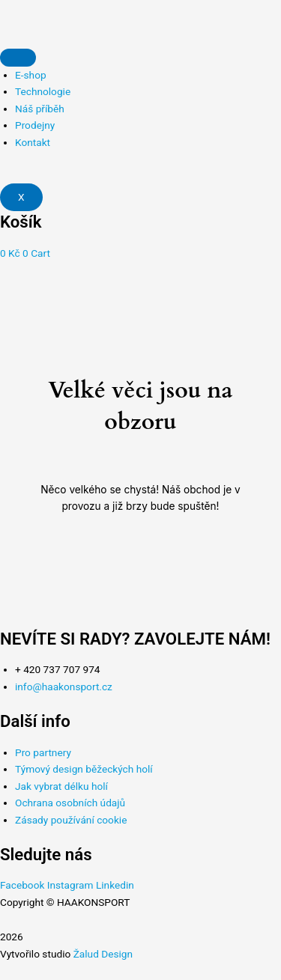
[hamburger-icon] (18, 58)
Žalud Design (103, 954)
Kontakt (33, 142)
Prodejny (35, 125)
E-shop (31, 75)
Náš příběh (40, 109)
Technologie (43, 91)
